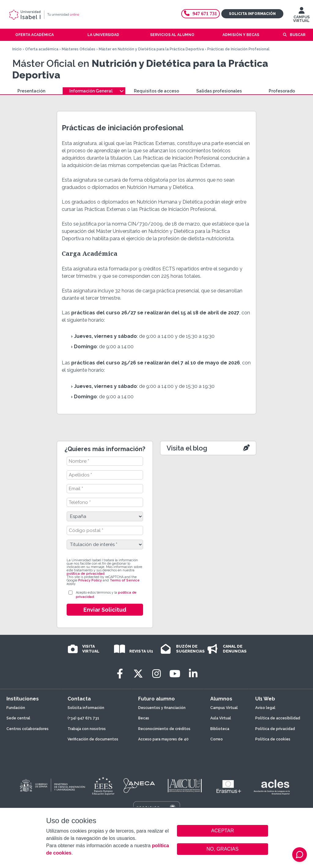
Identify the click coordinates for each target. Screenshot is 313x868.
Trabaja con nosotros (87, 729)
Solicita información (252, 14)
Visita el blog (187, 448)
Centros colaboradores (28, 729)
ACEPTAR (223, 831)
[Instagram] (156, 674)
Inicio (17, 49)
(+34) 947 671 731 (83, 718)
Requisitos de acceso (156, 91)
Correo (217, 739)
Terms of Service (125, 580)
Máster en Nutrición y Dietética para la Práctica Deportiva (151, 49)
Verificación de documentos (93, 739)
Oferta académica (42, 49)
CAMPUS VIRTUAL (301, 16)
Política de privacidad (275, 729)
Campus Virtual (224, 708)
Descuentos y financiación (162, 708)
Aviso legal (265, 708)
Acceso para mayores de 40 (163, 739)
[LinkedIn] (193, 674)
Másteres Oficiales (79, 49)
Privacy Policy (90, 580)
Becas (144, 718)
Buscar (298, 35)
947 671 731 (201, 14)
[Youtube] (175, 674)
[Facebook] (120, 674)
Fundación (16, 708)
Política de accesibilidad (278, 718)
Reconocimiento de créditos (164, 729)
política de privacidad (85, 574)
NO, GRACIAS (223, 849)
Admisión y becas (241, 35)
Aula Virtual (221, 718)
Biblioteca (220, 729)
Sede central (18, 718)
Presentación (31, 91)
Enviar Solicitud (105, 610)
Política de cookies (273, 739)
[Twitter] (138, 674)
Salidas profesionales (219, 91)
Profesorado (282, 91)
